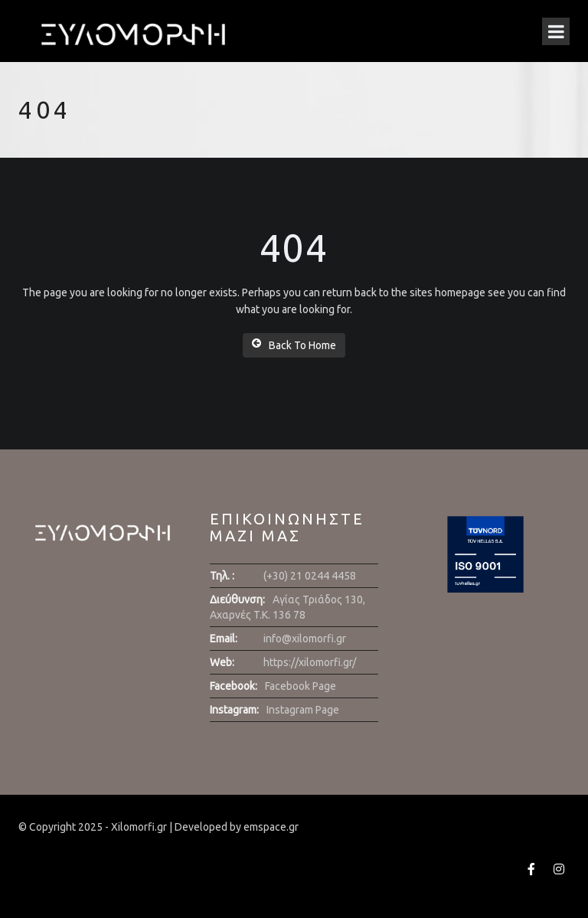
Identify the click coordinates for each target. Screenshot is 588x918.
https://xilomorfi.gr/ (310, 662)
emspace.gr (271, 827)
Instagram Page (303, 710)
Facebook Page (301, 686)
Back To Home (294, 345)
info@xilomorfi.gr (305, 639)
